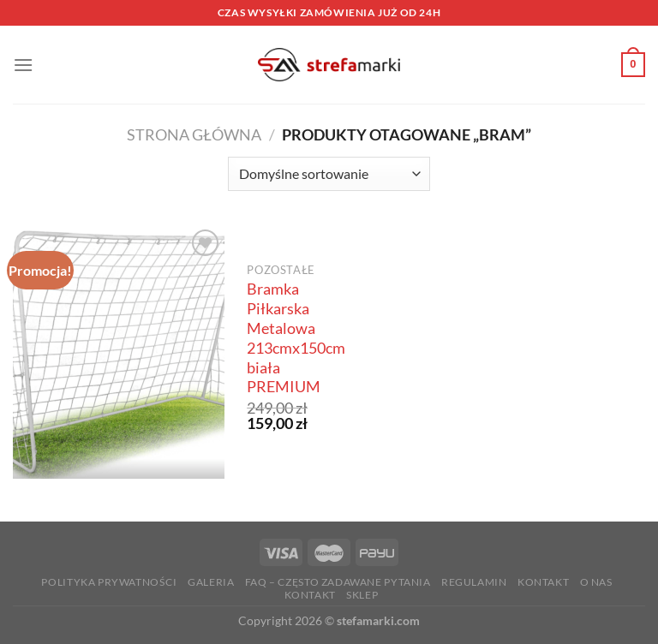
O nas (596, 582)
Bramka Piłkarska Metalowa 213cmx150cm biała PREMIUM (296, 338)
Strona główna (194, 134)
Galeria (211, 582)
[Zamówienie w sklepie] (329, 174)
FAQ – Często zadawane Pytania (338, 582)
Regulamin (474, 582)
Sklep (362, 595)
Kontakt (543, 582)
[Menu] (23, 65)
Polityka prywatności (109, 582)
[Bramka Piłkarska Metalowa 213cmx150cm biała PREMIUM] (119, 352)
